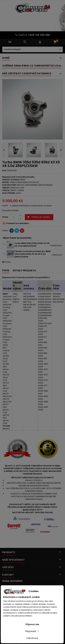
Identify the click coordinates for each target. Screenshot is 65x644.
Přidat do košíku (39, 217)
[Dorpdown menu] (32, 49)
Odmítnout (32, 638)
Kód (4, 171)
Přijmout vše (32, 624)
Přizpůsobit (32, 631)
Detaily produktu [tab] (24, 270)
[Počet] (14, 217)
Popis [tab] (6, 270)
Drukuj (6, 262)
